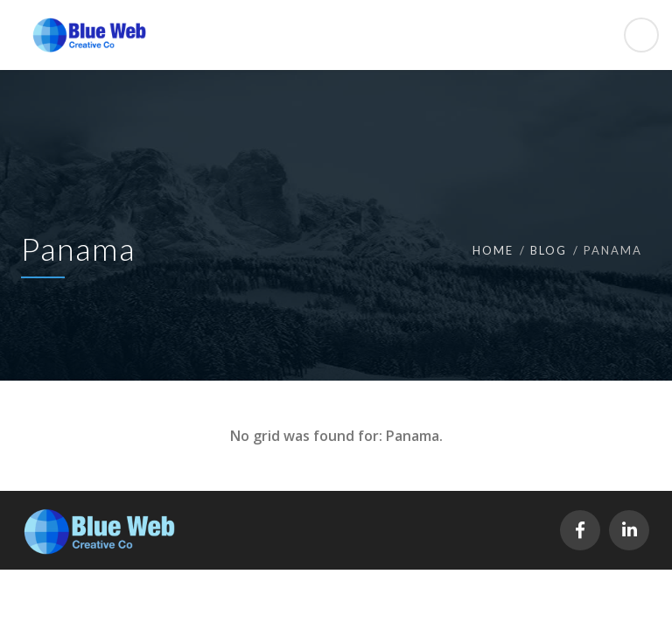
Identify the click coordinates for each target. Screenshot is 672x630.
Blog (549, 250)
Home (493, 250)
